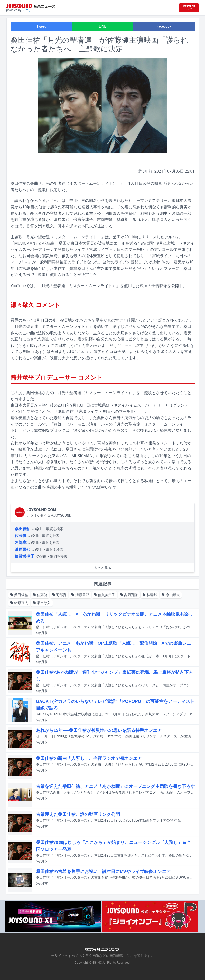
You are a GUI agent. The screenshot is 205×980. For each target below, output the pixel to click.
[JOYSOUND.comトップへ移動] (189, 8)
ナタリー (28, 10)
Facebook (164, 26)
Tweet (41, 26)
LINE (102, 26)
